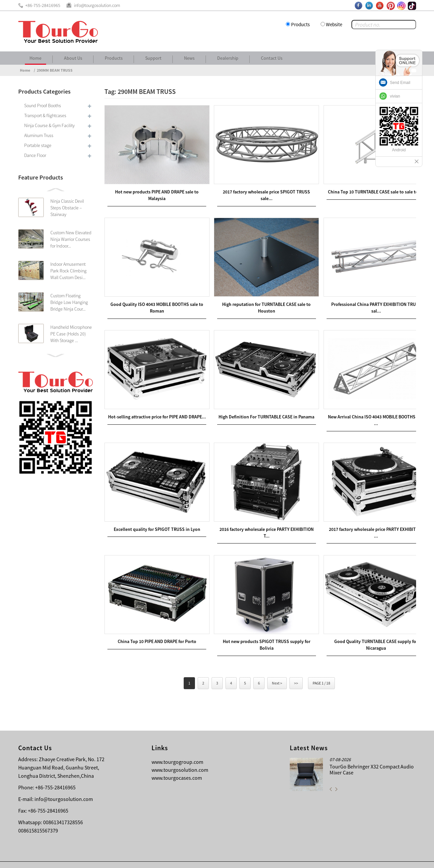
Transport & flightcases (45, 115)
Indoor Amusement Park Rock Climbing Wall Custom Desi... (68, 271)
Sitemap (405, 858)
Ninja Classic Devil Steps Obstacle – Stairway (67, 208)
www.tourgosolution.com (180, 756)
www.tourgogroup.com (177, 748)
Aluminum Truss (39, 135)
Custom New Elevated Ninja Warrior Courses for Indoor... (71, 239)
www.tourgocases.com (177, 764)
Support (153, 58)
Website (334, 24)
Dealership (228, 58)
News (189, 58)
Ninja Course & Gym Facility (49, 125)
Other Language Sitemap (364, 858)
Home (35, 58)
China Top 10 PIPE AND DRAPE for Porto (155, 627)
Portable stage (38, 145)
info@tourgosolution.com (64, 785)
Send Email (400, 83)
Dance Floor (35, 155)
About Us (73, 58)
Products (300, 24)
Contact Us (272, 58)
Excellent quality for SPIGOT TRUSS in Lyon (155, 518)
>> (296, 669)
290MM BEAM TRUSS (55, 70)
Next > (277, 669)
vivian (395, 96)
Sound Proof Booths (43, 106)
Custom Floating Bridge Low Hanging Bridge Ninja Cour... (69, 302)
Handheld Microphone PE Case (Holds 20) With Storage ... (71, 334)
